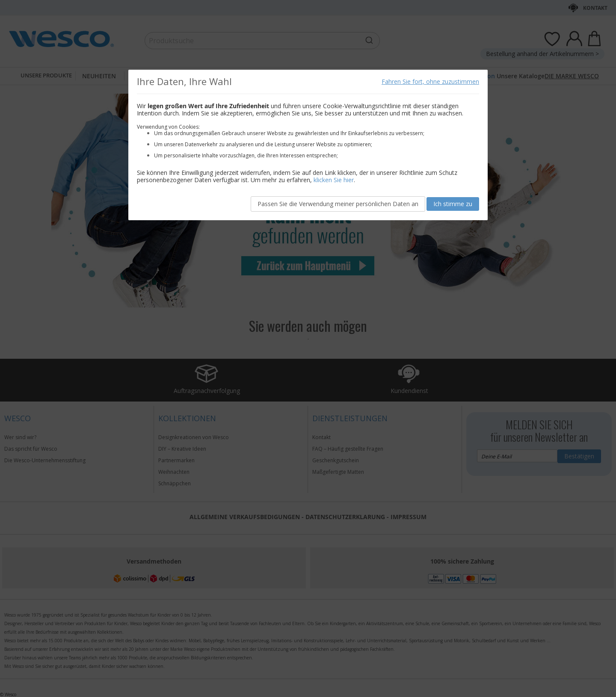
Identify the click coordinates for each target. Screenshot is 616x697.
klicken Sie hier (334, 180)
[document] (308, 145)
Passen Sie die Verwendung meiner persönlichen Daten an (338, 204)
